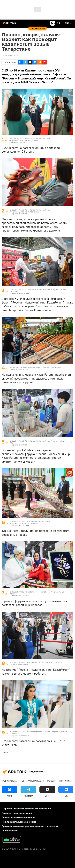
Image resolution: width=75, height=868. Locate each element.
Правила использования (38, 809)
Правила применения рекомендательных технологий (30, 826)
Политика (66, 781)
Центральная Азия (33, 781)
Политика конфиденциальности (18, 817)
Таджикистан (10, 781)
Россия (52, 781)
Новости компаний (22, 813)
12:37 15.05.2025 (10, 56)
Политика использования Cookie (19, 822)
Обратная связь (10, 831)
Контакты (19, 809)
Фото (5, 752)
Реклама (6, 813)
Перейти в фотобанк (19, 142)
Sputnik (15, 138)
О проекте (7, 809)
